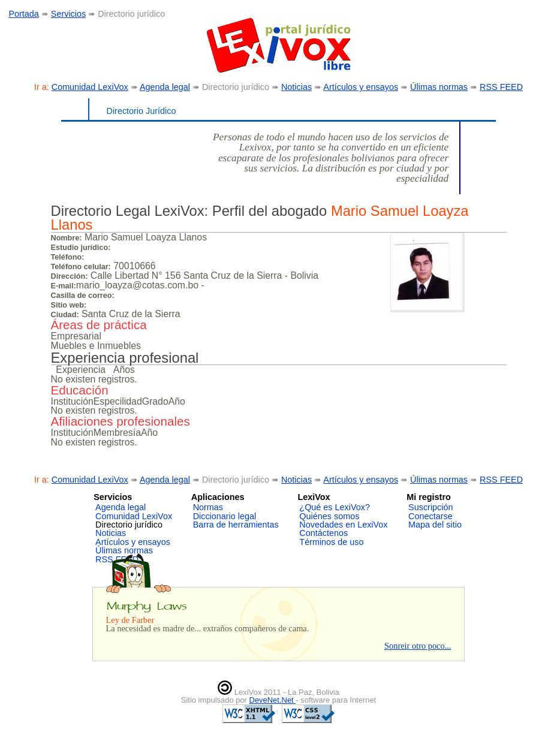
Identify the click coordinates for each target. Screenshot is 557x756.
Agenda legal (165, 87)
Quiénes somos (329, 516)
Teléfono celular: (81, 267)
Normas (208, 507)
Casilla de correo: (83, 296)
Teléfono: (68, 257)
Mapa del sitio (435, 525)
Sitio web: (69, 305)
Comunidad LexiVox (90, 87)
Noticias (296, 87)
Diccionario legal (225, 516)
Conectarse (430, 516)
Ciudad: (65, 315)
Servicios (68, 14)
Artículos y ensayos (361, 87)
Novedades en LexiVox (343, 525)
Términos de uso (331, 542)
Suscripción (430, 507)
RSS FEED (501, 87)
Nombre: (67, 238)
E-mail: (64, 286)
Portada (23, 14)
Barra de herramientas (236, 525)
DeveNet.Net (273, 700)
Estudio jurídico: (81, 248)
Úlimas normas (439, 87)
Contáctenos (323, 533)
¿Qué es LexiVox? (335, 507)
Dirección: (70, 276)
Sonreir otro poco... (418, 646)
